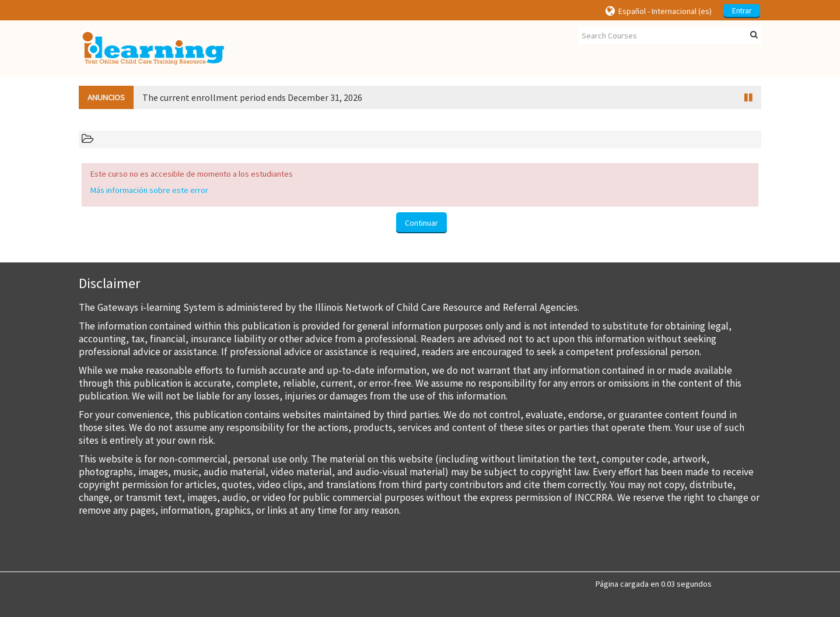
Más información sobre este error (149, 190)
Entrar (742, 11)
